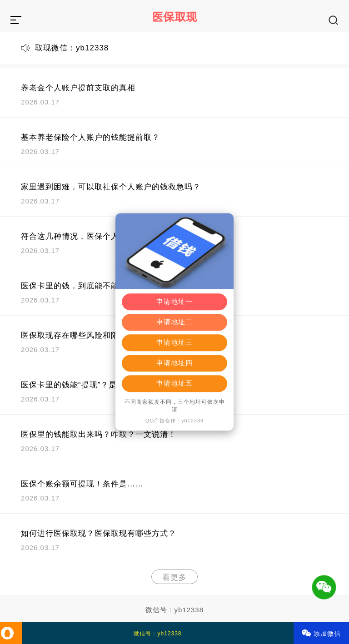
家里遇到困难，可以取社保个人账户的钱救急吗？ (111, 187)
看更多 (174, 577)
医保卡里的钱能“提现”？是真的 (77, 385)
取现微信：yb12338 (72, 48)
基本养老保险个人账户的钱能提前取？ (90, 137)
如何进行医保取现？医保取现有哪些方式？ (99, 533)
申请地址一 (174, 302)
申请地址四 (174, 363)
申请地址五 (174, 384)
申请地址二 (174, 322)
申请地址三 (174, 343)
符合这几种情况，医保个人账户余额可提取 (99, 236)
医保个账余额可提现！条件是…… (82, 484)
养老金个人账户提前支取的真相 (78, 88)
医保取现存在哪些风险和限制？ (78, 335)
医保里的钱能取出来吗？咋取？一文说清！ (99, 434)
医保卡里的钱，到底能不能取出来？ (86, 286)
